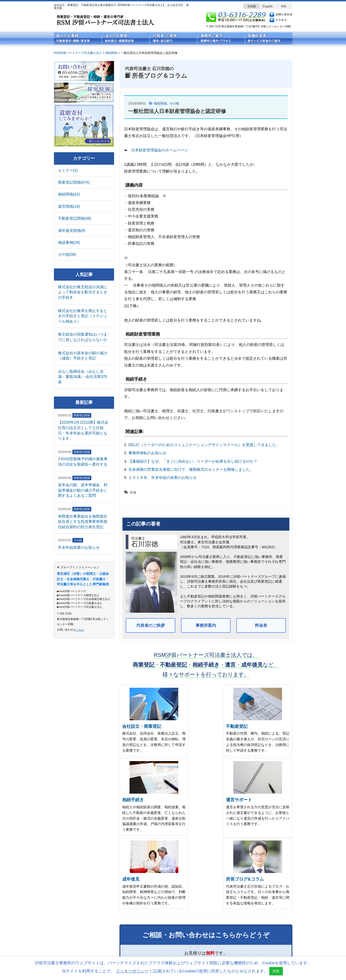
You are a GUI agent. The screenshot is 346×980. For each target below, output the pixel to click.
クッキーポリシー (132, 971)
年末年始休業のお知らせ (79, 547)
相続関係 (161, 103)
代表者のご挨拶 (151, 626)
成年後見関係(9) (72, 231)
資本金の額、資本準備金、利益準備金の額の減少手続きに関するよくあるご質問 (83, 490)
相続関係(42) (69, 194)
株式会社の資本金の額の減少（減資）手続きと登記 (83, 356)
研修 (133, 492)
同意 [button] (276, 971)
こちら (80, 630)
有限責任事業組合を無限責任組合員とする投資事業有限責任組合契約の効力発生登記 (83, 522)
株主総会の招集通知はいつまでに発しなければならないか (83, 337)
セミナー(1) (68, 170)
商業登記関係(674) (74, 182)
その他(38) (67, 254)
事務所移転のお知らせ (147, 453)
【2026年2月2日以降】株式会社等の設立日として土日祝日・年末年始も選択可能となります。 (83, 430)
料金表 (261, 626)
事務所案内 (206, 626)
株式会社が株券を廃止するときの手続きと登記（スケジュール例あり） (83, 316)
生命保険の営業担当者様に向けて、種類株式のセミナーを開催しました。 (191, 469)
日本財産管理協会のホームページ (160, 150)
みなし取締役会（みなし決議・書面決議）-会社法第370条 (83, 377)
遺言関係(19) (69, 206)
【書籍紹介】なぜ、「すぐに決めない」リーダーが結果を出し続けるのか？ (193, 461)
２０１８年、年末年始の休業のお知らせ (163, 478)
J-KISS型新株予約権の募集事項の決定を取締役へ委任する (83, 462)
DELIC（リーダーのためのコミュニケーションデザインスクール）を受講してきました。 (204, 445)
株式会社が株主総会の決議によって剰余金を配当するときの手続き (83, 292)
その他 (176, 103)
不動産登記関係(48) (75, 218)
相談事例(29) (69, 242)
